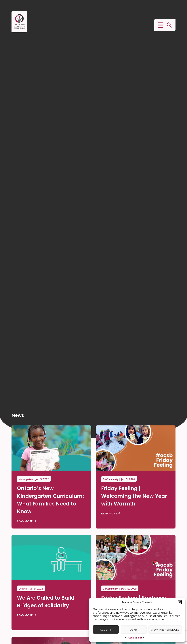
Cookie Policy (135, 638)
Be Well (23, 589)
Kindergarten (27, 479)
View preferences (165, 630)
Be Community (112, 479)
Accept (106, 630)
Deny (134, 630)
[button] (180, 602)
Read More (27, 521)
